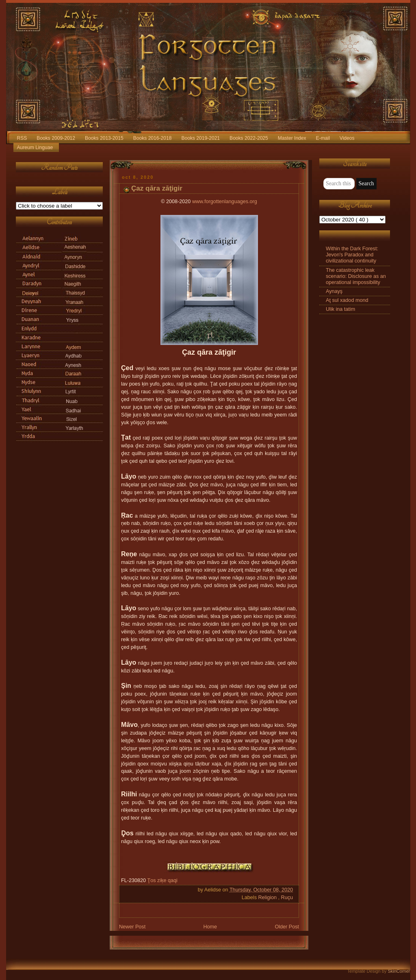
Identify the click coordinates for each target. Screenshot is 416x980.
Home (210, 927)
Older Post (287, 927)
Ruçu (287, 898)
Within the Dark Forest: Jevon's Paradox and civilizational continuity (352, 255)
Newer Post (132, 927)
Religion (268, 898)
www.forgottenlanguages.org (225, 202)
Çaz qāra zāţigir (157, 188)
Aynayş (334, 291)
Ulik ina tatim (340, 309)
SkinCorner (399, 971)
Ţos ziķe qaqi (162, 880)
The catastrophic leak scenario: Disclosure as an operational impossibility (356, 276)
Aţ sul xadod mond (347, 300)
